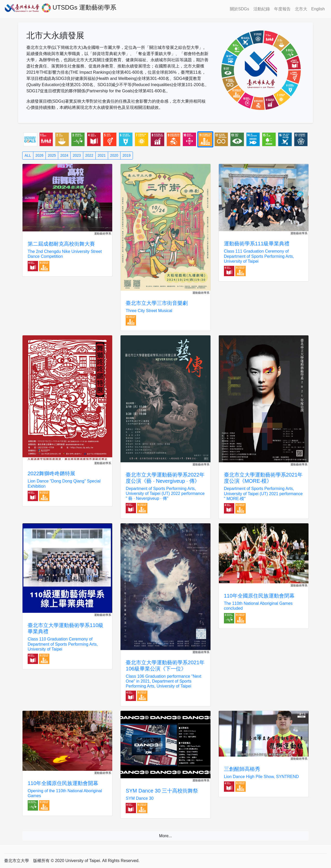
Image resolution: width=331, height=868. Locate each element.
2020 (114, 155)
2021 (102, 155)
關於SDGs (240, 9)
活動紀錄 (262, 9)
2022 (89, 155)
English (318, 9)
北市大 (301, 9)
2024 (64, 155)
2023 (77, 155)
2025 (52, 155)
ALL (28, 155)
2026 (39, 155)
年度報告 (282, 9)
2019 (127, 155)
